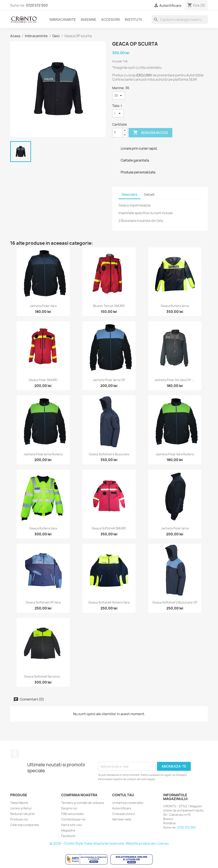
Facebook (15, 754)
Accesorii (110, 20)
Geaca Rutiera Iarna (175, 306)
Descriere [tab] (130, 195)
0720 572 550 (37, 5)
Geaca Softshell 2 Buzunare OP (175, 602)
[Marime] (119, 96)
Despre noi (69, 808)
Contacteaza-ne (73, 819)
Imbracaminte (63, 20)
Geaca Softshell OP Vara (43, 602)
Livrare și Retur (21, 808)
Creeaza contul (123, 814)
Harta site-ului (71, 825)
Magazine (68, 830)
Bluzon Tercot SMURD (109, 306)
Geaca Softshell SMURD (109, 528)
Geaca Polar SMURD (43, 380)
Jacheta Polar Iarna (175, 528)
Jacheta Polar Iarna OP (109, 380)
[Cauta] (180, 20)
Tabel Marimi (19, 803)
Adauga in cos (150, 133)
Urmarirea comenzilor (128, 803)
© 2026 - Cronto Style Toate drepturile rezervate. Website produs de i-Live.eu (109, 843)
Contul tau (123, 795)
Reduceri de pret (23, 814)
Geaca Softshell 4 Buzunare (109, 454)
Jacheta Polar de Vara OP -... (175, 380)
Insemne (88, 20)
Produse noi (19, 819)
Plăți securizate (72, 814)
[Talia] (118, 113)
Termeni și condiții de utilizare (83, 803)
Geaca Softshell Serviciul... (43, 676)
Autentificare (122, 808)
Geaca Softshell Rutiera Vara (109, 602)
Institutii (133, 20)
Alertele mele (122, 819)
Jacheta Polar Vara (43, 306)
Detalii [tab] (149, 195)
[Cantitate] (117, 133)
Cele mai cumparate (25, 825)
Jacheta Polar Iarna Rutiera (43, 454)
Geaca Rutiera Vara (43, 528)
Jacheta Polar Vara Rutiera (175, 454)
